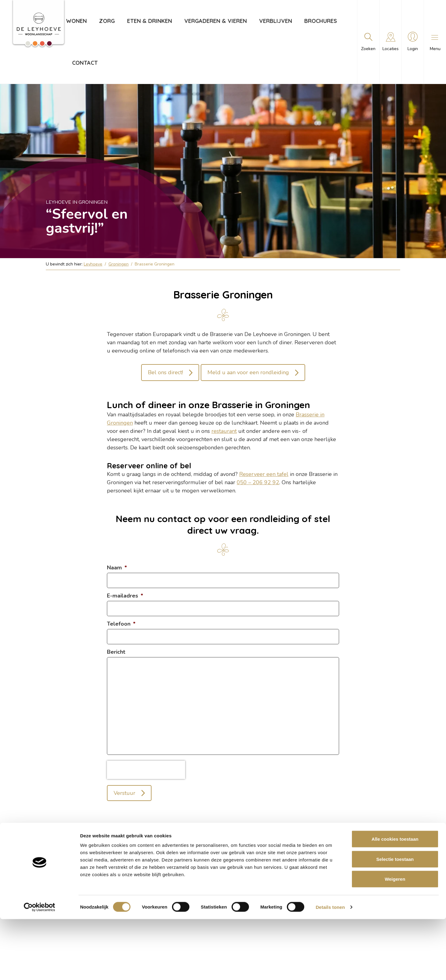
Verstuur (124, 793)
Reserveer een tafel (264, 474)
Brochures (320, 21)
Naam (117, 568)
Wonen (76, 21)
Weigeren (395, 940)
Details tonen (330, 968)
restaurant (224, 431)
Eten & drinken (149, 21)
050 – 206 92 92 (258, 482)
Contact (85, 63)
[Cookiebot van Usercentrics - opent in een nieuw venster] (40, 968)
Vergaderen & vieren (215, 21)
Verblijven (275, 21)
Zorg (107, 21)
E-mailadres (125, 596)
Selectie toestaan (395, 920)
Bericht (116, 652)
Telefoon (121, 624)
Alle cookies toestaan (395, 900)
